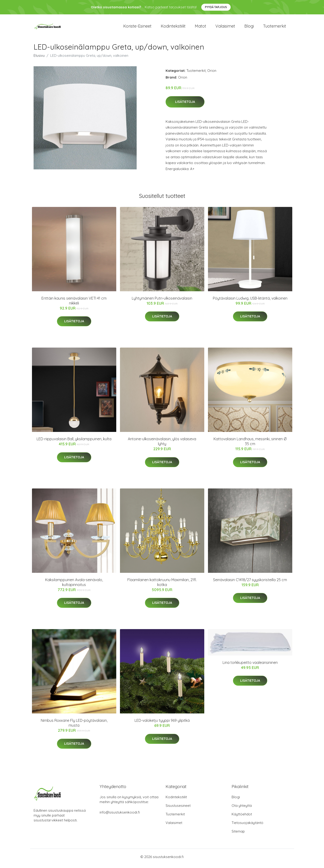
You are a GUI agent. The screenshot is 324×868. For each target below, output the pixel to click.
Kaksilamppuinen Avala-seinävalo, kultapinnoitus (74, 585)
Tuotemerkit (275, 28)
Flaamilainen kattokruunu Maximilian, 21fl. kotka (162, 585)
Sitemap (238, 835)
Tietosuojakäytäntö (247, 826)
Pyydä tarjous (216, 7)
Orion (212, 74)
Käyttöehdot (242, 817)
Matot (200, 28)
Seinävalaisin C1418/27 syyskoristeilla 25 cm (250, 583)
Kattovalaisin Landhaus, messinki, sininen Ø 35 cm (250, 445)
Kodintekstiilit (173, 28)
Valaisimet (225, 28)
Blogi (249, 28)
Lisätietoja (185, 105)
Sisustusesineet (178, 809)
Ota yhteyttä (242, 809)
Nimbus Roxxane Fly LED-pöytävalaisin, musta (74, 726)
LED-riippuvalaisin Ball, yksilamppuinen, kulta (74, 442)
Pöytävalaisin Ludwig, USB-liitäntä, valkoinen (250, 301)
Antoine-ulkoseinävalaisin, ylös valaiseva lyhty (162, 445)
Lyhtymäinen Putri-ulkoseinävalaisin (162, 301)
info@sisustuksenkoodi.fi (120, 816)
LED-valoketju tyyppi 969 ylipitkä (162, 724)
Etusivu (39, 59)
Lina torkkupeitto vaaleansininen (250, 666)
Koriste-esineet (137, 28)
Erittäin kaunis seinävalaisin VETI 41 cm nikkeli (74, 304)
